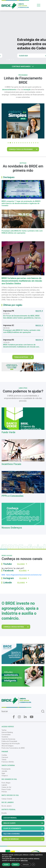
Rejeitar (16, 864)
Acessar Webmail (23, 818)
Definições (26, 864)
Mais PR (39, 311)
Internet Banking (7, 732)
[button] (8, 60)
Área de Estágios (8, 746)
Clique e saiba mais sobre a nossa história (17, 56)
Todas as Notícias (23, 357)
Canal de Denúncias (8, 739)
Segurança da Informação (11, 744)
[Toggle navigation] (40, 5)
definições (24, 861)
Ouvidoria (5, 737)
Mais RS (39, 340)
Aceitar (6, 864)
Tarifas (4, 730)
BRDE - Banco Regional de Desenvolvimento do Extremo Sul (21, 575)
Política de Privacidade (9, 741)
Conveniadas (6, 735)
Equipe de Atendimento (23, 828)
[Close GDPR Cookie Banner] (33, 864)
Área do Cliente (23, 823)
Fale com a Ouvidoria (23, 834)
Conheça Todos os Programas (23, 149)
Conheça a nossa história (16, 627)
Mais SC (39, 325)
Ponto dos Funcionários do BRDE (13, 748)
